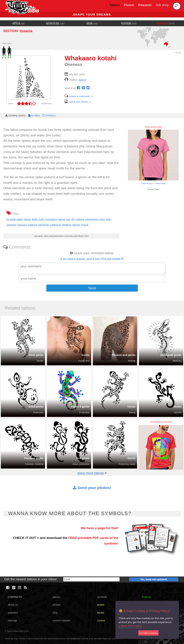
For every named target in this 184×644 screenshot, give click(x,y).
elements (44, 225)
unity (109, 219)
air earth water (15, 219)
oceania (166, 23)
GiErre (83, 80)
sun (68, 219)
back (178, 53)
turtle (41, 219)
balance (33, 225)
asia (92, 23)
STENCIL (49, 115)
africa (18, 23)
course (101, 620)
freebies (147, 597)
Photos (129, 5)
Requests (145, 5)
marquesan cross (95, 219)
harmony (22, 225)
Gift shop (162, 5)
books (101, 613)
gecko (28, 219)
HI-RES (34, 115)
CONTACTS (15, 597)
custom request (61, 620)
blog (55, 613)
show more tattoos (91, 473)
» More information (130, 626)
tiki (73, 219)
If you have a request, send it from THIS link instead (92, 259)
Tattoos (115, 5)
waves (62, 219)
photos (56, 605)
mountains (51, 219)
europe (129, 23)
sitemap (12, 620)
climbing (66, 225)
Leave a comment (77, 96)
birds (35, 219)
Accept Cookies (149, 633)
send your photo (76, 102)
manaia (80, 219)
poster (101, 605)
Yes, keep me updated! (154, 579)
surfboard (55, 225)
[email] (91, 579)
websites (13, 613)
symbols (102, 597)
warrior (76, 225)
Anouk (85, 225)
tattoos (56, 597)
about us (13, 605)
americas (55, 23)
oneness (11, 225)
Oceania (26, 31)
